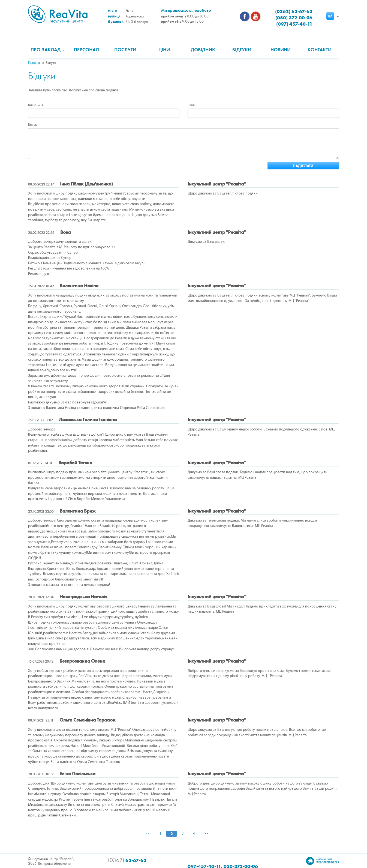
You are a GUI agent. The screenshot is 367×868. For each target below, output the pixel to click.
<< (148, 833)
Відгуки (242, 50)
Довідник (203, 50)
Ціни (164, 50)
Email (192, 105)
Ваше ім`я (36, 105)
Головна (34, 63)
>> (206, 833)
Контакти (320, 50)
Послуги (125, 50)
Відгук (32, 125)
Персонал (86, 50)
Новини (281, 50)
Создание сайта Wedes (322, 861)
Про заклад (47, 50)
